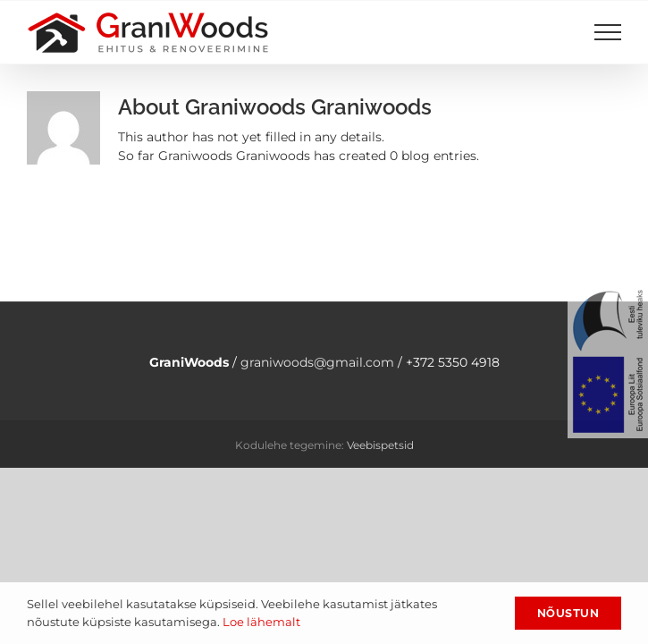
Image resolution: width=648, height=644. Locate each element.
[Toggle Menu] (608, 32)
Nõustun (568, 613)
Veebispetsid (380, 445)
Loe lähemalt (261, 622)
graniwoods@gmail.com (317, 362)
